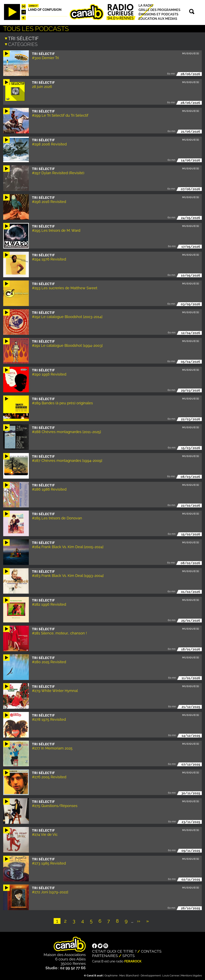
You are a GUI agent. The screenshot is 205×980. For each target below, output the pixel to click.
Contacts (151, 951)
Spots (129, 955)
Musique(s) (191, 53)
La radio (146, 5)
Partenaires (105, 955)
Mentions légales (191, 975)
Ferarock (133, 961)
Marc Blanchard (129, 975)
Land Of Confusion (45, 10)
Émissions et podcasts (158, 14)
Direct (33, 6)
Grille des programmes (159, 10)
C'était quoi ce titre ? (114, 951)
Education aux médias (158, 19)
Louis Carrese (171, 975)
